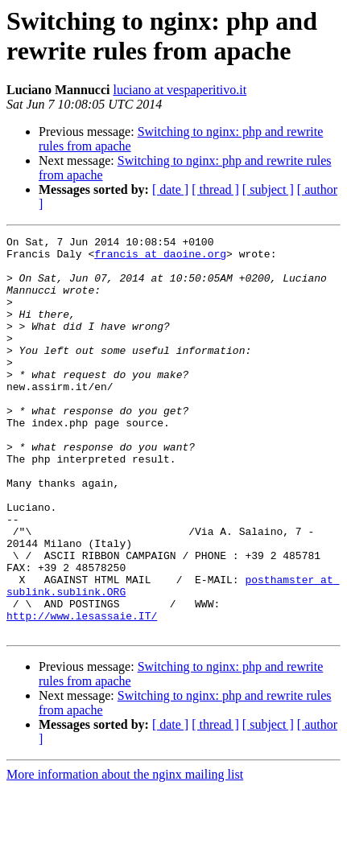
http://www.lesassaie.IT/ (82, 693)
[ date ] (170, 189)
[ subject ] (268, 189)
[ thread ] (215, 189)
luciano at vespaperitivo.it (180, 90)
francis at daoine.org (160, 258)
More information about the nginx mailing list (125, 854)
